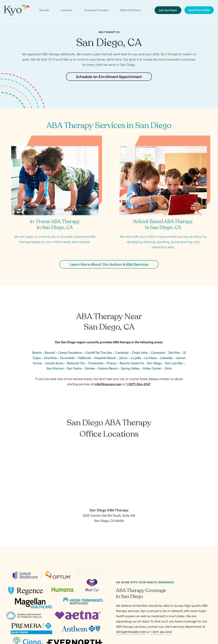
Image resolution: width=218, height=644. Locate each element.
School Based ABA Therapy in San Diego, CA (163, 224)
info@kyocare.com (108, 384)
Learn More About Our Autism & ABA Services (109, 264)
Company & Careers (96, 10)
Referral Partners (130, 10)
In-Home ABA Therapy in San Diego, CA (55, 224)
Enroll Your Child (199, 10)
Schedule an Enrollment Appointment (109, 76)
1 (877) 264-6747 (138, 384)
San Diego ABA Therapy (109, 510)
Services (44, 10)
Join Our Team (168, 10)
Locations (67, 10)
